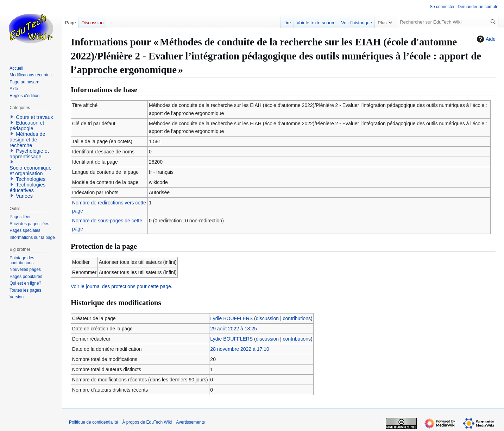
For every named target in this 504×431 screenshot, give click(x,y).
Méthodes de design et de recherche (27, 140)
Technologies (31, 179)
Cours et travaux (34, 117)
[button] (12, 117)
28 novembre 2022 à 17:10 (240, 349)
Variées (24, 196)
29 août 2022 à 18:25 (233, 329)
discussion (267, 318)
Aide (485, 39)
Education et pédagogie (27, 126)
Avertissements (190, 422)
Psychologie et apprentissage (29, 154)
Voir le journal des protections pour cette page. (122, 286)
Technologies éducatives (27, 188)
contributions (297, 318)
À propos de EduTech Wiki (147, 422)
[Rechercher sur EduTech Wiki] (448, 22)
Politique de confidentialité (93, 422)
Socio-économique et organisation (30, 171)
